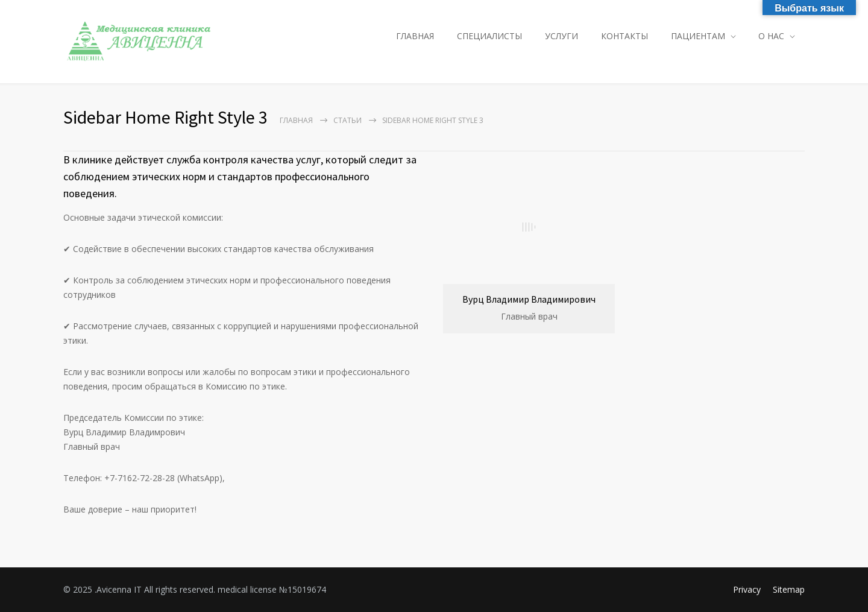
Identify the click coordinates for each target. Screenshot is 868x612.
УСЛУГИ (561, 36)
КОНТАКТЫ (624, 36)
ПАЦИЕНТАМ (698, 36)
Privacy (747, 589)
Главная (296, 120)
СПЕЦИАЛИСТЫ (489, 36)
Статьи (348, 120)
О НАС (771, 36)
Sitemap (789, 589)
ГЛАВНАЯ (415, 36)
